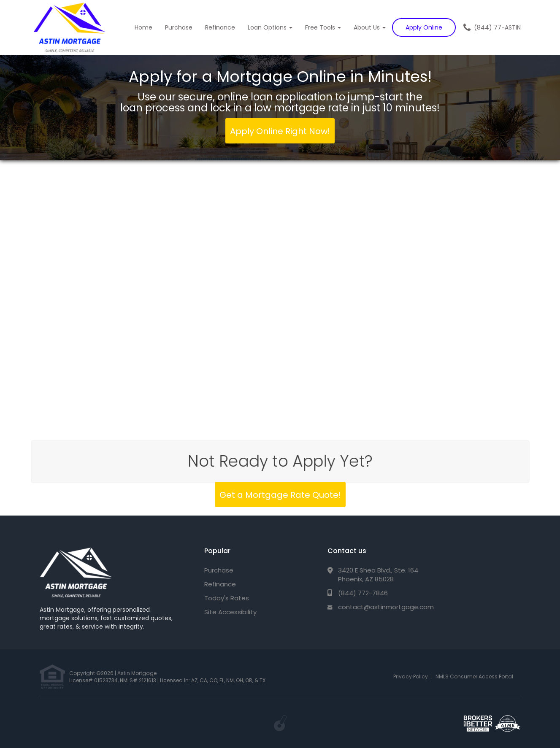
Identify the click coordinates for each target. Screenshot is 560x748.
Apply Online (424, 27)
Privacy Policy (411, 676)
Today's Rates (227, 598)
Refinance (220, 27)
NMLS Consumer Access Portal (474, 676)
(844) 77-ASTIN (497, 27)
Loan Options (270, 27)
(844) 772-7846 (363, 593)
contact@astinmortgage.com (386, 607)
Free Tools (323, 27)
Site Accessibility (230, 612)
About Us (370, 27)
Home (143, 27)
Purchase (179, 27)
